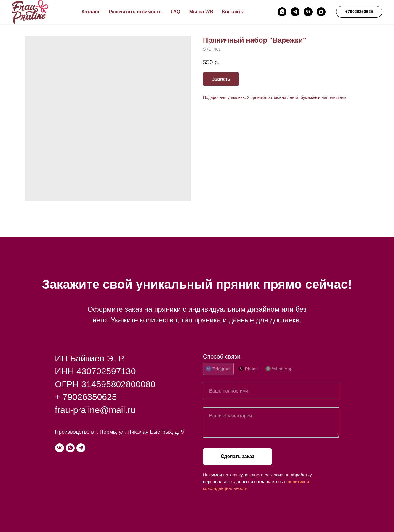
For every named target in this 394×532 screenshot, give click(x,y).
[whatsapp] (282, 12)
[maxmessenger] (321, 12)
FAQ (176, 12)
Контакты (233, 12)
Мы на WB (201, 12)
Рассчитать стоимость (135, 12)
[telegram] (295, 12)
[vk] (308, 12)
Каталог (91, 12)
